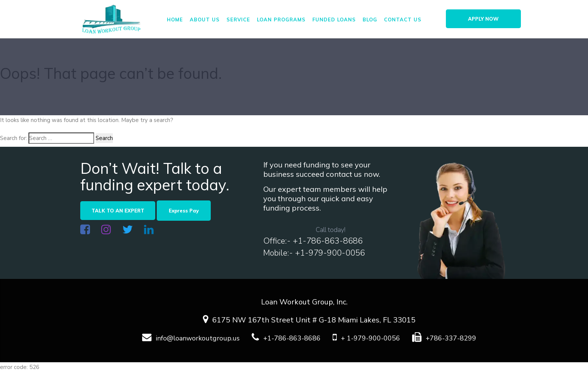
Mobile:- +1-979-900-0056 (314, 253)
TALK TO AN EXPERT (118, 211)
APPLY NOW (483, 19)
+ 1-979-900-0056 (361, 338)
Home (175, 20)
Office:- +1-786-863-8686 (313, 241)
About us (205, 20)
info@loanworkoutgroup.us (186, 338)
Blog (370, 20)
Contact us (403, 20)
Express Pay (184, 211)
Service (238, 20)
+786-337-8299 (439, 338)
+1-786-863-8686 (281, 338)
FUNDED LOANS (334, 20)
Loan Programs (281, 20)
